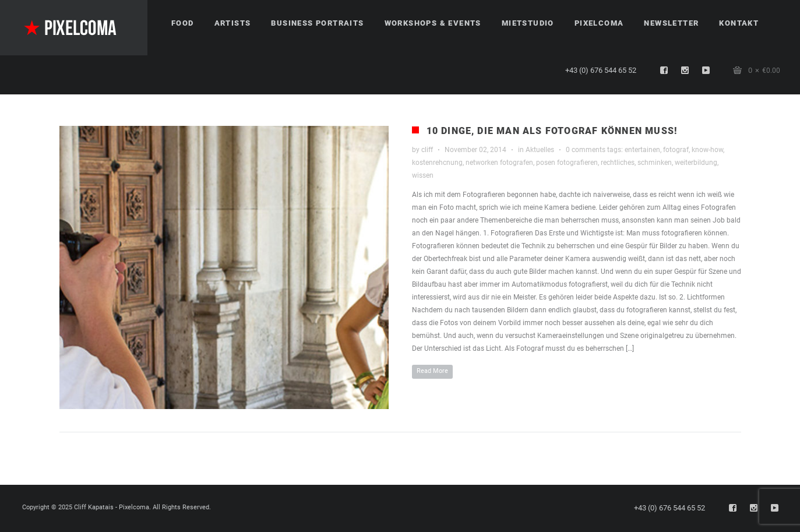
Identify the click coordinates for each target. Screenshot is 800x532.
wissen (423, 175)
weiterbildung (696, 163)
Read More (432, 371)
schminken (655, 163)
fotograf (676, 150)
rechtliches (618, 163)
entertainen (642, 150)
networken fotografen (499, 163)
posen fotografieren (567, 163)
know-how (707, 150)
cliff (427, 150)
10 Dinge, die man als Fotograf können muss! (552, 131)
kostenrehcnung (437, 163)
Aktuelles (540, 150)
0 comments (586, 150)
